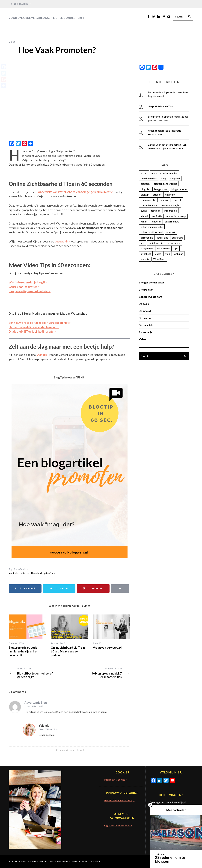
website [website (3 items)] (145, 259)
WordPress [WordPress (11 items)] (159, 259)
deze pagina (62, 241)
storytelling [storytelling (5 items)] (147, 248)
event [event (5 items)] (144, 211)
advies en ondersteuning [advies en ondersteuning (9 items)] (164, 173)
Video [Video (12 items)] (158, 254)
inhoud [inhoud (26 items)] (144, 216)
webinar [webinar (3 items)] (178, 254)
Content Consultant (151, 297)
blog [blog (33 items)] (163, 178)
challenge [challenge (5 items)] (170, 195)
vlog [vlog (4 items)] (168, 254)
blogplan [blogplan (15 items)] (145, 189)
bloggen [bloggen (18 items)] (145, 184)
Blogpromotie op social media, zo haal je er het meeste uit (24, 651)
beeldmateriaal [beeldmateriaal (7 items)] (149, 178)
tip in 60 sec (49, 573)
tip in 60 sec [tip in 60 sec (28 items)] (163, 248)
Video (12, 42)
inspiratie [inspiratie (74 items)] (157, 216)
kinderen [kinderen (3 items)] (156, 221)
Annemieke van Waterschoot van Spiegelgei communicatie (75, 192)
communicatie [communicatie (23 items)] (148, 200)
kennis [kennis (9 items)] (144, 221)
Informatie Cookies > (115, 780)
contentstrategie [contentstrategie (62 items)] (170, 205)
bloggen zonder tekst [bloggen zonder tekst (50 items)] (165, 184)
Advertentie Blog (36, 703)
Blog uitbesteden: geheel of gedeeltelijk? (39, 673)
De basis (144, 304)
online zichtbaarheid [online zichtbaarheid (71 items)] (152, 232)
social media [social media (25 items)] (174, 243)
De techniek (146, 325)
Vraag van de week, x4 (107, 648)
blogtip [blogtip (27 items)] (145, 195)
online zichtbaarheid (31, 573)
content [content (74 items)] (177, 200)
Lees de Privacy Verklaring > (119, 800)
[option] (27, 636)
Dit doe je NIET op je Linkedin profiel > (33, 332)
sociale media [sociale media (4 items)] (156, 243)
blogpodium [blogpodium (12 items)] (161, 189)
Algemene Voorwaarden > (118, 825)
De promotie (146, 318)
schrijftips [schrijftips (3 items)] (177, 238)
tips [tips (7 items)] (176, 248)
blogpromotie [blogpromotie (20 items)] (179, 189)
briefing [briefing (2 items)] (157, 195)
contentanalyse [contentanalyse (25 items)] (149, 205)
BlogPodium (146, 290)
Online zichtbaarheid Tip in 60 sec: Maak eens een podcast (68, 651)
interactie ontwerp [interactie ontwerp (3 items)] (176, 216)
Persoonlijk (146, 332)
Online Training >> (21, 4)
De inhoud (145, 311)
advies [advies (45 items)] (144, 173)
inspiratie (14, 573)
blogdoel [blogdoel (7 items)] (175, 178)
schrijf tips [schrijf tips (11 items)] (162, 238)
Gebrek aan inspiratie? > (24, 287)
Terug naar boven (182, 861)
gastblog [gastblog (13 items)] (155, 211)
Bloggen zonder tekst (151, 282)
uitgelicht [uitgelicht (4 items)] (146, 254)
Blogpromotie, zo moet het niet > (30, 291)
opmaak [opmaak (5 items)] (171, 232)
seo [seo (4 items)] (143, 243)
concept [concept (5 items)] (164, 200)
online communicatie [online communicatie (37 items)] (152, 227)
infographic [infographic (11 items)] (171, 211)
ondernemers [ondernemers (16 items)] (172, 221)
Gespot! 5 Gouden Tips (161, 106)
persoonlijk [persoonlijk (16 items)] (147, 238)
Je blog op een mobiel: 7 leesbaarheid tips (100, 673)
